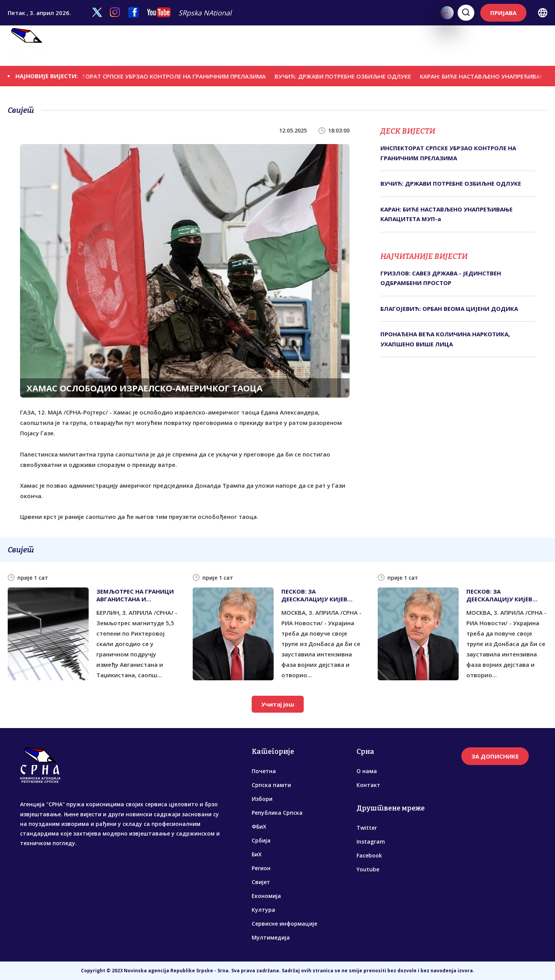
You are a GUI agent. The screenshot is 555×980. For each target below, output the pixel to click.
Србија (258, 46)
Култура (395, 46)
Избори (142, 46)
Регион (301, 46)
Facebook (369, 855)
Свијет (327, 46)
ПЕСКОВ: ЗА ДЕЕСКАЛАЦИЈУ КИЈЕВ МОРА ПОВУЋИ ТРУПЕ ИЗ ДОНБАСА (319, 595)
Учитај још (278, 704)
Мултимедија (523, 46)
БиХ (280, 46)
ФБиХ (234, 46)
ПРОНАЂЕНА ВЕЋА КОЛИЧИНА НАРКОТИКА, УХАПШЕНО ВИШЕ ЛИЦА (445, 339)
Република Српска (190, 46)
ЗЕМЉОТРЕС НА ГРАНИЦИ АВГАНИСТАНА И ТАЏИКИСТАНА (135, 595)
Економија (360, 46)
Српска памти (102, 46)
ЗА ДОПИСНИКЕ (495, 756)
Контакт (368, 785)
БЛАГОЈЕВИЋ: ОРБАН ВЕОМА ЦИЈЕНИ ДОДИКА (449, 309)
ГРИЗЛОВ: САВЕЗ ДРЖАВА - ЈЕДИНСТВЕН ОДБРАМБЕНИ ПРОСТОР (441, 278)
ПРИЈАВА (503, 13)
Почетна (264, 771)
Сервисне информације (454, 46)
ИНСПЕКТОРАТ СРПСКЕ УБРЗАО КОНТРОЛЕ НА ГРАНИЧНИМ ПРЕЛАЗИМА (169, 76)
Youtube (368, 869)
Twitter (367, 828)
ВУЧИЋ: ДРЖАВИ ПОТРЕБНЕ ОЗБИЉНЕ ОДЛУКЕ (349, 76)
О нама (367, 771)
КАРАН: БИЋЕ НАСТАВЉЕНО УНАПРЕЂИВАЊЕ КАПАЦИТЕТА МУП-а (447, 214)
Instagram (371, 842)
